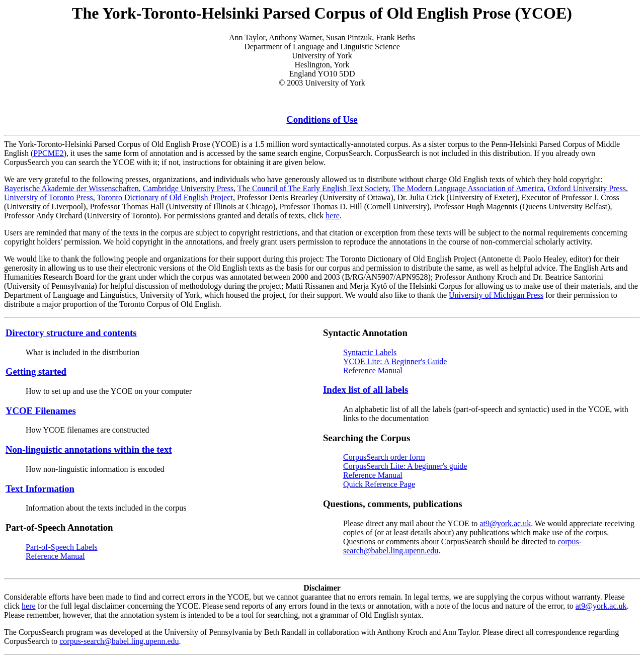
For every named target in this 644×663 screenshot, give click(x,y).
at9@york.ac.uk (505, 523)
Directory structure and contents (71, 333)
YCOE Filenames (41, 411)
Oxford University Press (587, 188)
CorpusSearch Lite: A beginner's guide (405, 466)
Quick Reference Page (379, 484)
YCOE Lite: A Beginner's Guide (395, 361)
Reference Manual (55, 556)
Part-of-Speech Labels (62, 547)
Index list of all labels (366, 390)
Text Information (40, 489)
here (333, 216)
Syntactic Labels (370, 352)
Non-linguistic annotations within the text (89, 449)
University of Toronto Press (49, 197)
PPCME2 (48, 153)
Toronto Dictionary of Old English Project (165, 197)
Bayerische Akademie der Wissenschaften (71, 188)
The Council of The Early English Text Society (313, 188)
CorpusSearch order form (384, 457)
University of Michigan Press (496, 295)
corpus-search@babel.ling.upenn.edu (119, 641)
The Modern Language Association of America (468, 188)
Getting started (36, 371)
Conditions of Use (322, 119)
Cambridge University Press (188, 188)
